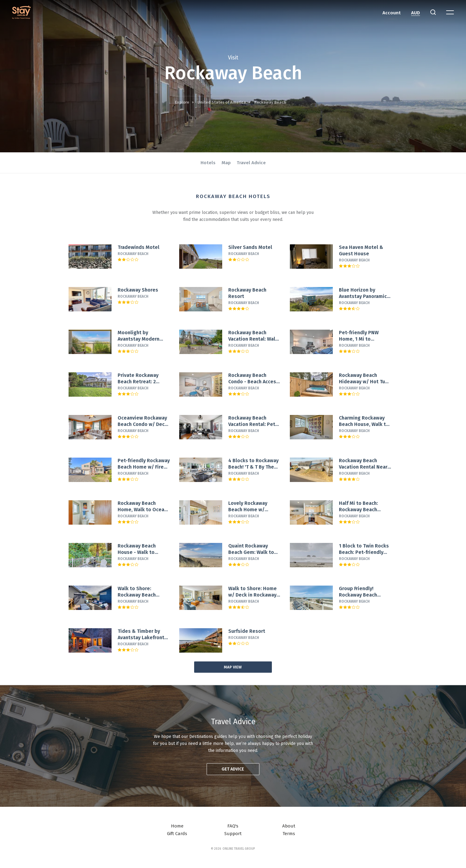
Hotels (208, 163)
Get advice (233, 769)
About (289, 826)
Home (177, 826)
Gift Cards (177, 834)
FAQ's (233, 826)
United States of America (222, 102)
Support (233, 834)
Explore (182, 102)
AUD (416, 13)
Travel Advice (251, 163)
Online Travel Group (239, 849)
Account (392, 13)
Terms (289, 834)
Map (226, 163)
